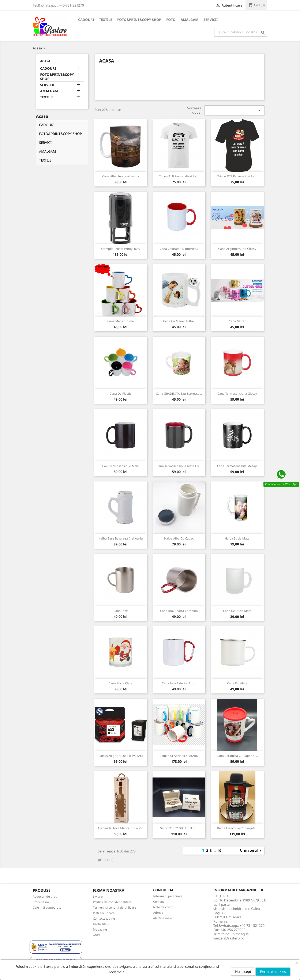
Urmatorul (251, 851)
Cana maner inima (121, 321)
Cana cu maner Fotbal (179, 321)
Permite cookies (273, 972)
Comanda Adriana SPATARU (179, 756)
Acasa (45, 61)
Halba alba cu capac (179, 538)
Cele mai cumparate (47, 907)
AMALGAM (190, 20)
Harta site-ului (103, 924)
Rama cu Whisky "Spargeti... (237, 828)
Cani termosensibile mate (121, 466)
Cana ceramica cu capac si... (237, 756)
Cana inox (121, 611)
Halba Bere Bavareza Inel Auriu (121, 538)
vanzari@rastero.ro (229, 938)
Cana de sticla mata (237, 611)
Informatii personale (168, 896)
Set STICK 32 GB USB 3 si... (179, 828)
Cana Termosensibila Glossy (237, 393)
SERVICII (211, 20)
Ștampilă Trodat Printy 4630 (121, 249)
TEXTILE (106, 20)
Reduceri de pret (45, 896)
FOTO (171, 20)
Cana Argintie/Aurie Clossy (237, 249)
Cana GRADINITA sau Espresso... (179, 393)
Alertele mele (163, 918)
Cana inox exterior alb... (179, 683)
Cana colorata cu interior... (179, 249)
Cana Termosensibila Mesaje (237, 466)
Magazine (100, 929)
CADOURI (86, 20)
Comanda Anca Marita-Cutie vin (121, 828)
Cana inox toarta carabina (179, 611)
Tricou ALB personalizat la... (179, 176)
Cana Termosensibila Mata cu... (179, 466)
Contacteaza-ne (104, 918)
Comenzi (159, 902)
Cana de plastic (121, 393)
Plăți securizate (104, 913)
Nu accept (243, 972)
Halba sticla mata (237, 538)
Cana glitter (237, 321)
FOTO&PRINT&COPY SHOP (139, 20)
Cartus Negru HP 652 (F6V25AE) (121, 756)
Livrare (98, 896)
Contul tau (164, 890)
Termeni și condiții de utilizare (115, 907)
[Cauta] (241, 32)
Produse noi (41, 902)
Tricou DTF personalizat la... (237, 176)
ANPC (97, 935)
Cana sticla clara (121, 683)
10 (219, 851)
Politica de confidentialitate (112, 902)
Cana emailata (237, 683)
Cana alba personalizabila (121, 176)
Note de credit (163, 907)
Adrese (158, 913)
